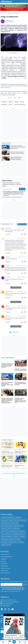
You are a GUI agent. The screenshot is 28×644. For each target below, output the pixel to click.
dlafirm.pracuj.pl (6, 568)
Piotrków (4, 102)
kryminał (22, 537)
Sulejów (17, 520)
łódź (9, 529)
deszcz (11, 105)
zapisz (25, 584)
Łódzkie (10, 102)
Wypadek (23, 520)
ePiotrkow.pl (3, 13)
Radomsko (4, 542)
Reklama (4, 561)
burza (22, 102)
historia (21, 542)
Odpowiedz (8, 234)
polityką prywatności (19, 589)
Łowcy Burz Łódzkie (20, 105)
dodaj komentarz (22, 224)
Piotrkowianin (13, 531)
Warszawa (22, 531)
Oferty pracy (5, 566)
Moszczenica (16, 529)
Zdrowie (9, 545)
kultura (18, 539)
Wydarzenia (10, 13)
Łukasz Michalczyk (9, 21)
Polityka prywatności (7, 557)
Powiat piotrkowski (7, 526)
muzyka (12, 539)
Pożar (3, 545)
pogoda (16, 102)
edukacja (4, 523)
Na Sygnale (4, 520)
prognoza (4, 105)
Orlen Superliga (6, 534)
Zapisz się (22, 189)
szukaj (25, 632)
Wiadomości (16, 13)
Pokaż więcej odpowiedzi (16, 288)
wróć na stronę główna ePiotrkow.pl (14, 473)
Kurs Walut (5, 564)
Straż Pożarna (13, 542)
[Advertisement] (14, 125)
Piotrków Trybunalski (8, 518)
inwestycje (4, 531)
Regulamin (4, 559)
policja (11, 520)
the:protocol (5, 571)
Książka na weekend (7, 537)
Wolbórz (4, 529)
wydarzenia (5, 539)
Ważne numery (6, 554)
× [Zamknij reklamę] (23, 615)
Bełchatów (15, 523)
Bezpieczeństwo (18, 526)
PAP (9, 523)
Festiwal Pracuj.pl (6, 573)
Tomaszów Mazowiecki (18, 534)
